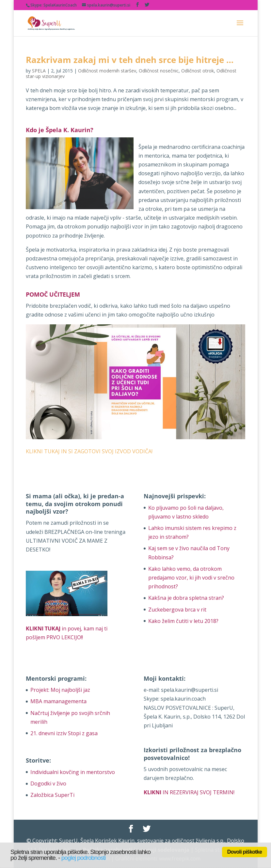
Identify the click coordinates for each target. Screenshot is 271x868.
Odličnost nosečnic (159, 71)
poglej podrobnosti (84, 858)
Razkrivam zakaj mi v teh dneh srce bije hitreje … (130, 60)
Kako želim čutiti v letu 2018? (183, 621)
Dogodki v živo (48, 783)
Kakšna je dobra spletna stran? (186, 598)
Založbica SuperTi (52, 795)
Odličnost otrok (198, 71)
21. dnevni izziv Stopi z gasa (64, 733)
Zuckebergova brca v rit (177, 610)
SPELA (39, 71)
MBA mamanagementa (58, 701)
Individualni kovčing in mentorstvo (73, 772)
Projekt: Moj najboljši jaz (60, 690)
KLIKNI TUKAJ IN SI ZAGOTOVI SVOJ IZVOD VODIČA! (89, 451)
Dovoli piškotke (245, 852)
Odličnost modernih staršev (107, 71)
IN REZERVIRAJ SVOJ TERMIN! (189, 792)
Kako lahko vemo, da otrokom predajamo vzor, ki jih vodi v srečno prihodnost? (191, 578)
